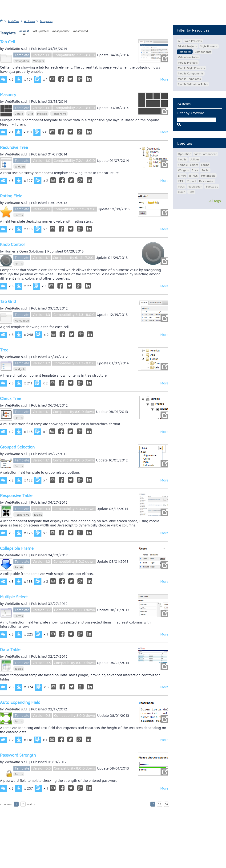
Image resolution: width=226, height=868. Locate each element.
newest (24, 31)
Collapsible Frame (17, 548)
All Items (29, 21)
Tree (4, 350)
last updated (40, 31)
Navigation (22, 61)
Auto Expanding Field (20, 702)
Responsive (59, 114)
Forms (19, 215)
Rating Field (11, 196)
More (164, 79)
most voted (81, 31)
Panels (19, 567)
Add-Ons (13, 21)
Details (19, 114)
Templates (46, 21)
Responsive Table (16, 495)
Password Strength (18, 755)
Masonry (8, 95)
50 (166, 804)
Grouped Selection (17, 447)
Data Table (10, 650)
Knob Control (12, 244)
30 (160, 804)
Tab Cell (7, 42)
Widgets (38, 61)
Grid (30, 114)
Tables (38, 515)
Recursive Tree (14, 147)
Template (22, 55)
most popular (61, 31)
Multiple (42, 114)
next (30, 804)
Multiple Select (14, 597)
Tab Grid (8, 301)
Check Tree (11, 398)
